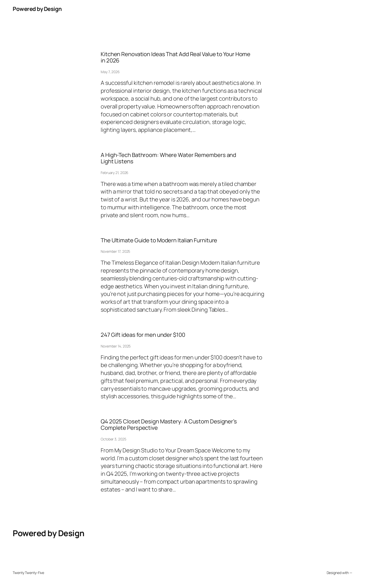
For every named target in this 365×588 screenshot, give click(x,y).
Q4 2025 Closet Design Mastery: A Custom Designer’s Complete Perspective (169, 425)
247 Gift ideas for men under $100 (143, 335)
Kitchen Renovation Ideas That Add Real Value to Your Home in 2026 (176, 57)
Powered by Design (37, 9)
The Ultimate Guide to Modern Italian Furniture (159, 240)
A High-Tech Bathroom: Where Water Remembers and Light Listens (168, 158)
